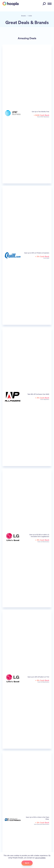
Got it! (27, 863)
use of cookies (40, 858)
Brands (23, 16)
